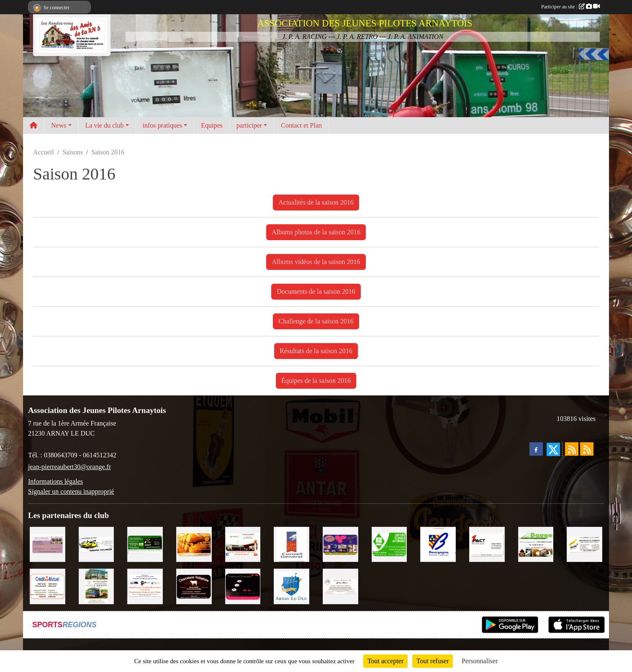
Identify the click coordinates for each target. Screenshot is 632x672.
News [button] (59, 125)
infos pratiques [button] (163, 125)
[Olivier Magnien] (194, 544)
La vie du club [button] (105, 125)
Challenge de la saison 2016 (316, 321)
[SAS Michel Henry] (145, 544)
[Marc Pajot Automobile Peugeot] (96, 586)
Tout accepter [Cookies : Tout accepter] (385, 661)
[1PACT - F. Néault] (487, 544)
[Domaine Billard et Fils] (340, 586)
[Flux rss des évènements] (587, 449)
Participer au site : (570, 7)
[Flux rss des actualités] (572, 449)
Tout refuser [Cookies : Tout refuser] (433, 661)
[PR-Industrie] (145, 586)
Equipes (212, 125)
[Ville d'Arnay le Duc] (292, 586)
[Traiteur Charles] (243, 586)
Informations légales (55, 481)
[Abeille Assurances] (584, 544)
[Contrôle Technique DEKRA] (389, 544)
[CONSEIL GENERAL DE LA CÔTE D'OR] (292, 544)
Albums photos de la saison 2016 (316, 232)
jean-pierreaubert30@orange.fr (69, 467)
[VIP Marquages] (340, 544)
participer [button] (249, 125)
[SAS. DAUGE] (536, 544)
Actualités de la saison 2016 (316, 202)
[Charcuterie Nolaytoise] (194, 586)
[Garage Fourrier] (96, 544)
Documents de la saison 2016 (316, 291)
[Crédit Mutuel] (48, 586)
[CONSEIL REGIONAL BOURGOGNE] (438, 544)
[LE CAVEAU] (48, 544)
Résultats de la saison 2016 (316, 351)
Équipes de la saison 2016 (316, 381)
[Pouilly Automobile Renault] (243, 544)
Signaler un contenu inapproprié (71, 491)
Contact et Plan (301, 125)
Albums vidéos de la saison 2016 (316, 262)
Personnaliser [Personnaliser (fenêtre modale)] (480, 661)
